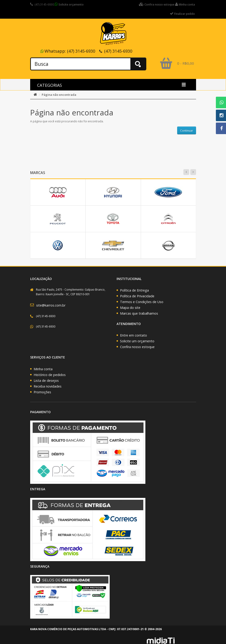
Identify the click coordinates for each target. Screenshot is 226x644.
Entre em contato (134, 335)
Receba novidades (48, 386)
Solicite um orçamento (137, 341)
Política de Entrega (134, 290)
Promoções (42, 392)
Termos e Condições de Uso (142, 302)
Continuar (187, 131)
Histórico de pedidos (50, 375)
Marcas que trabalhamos (139, 313)
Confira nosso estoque (137, 347)
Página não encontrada (59, 95)
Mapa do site (130, 308)
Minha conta (43, 369)
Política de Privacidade (137, 296)
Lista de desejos (46, 381)
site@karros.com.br (51, 305)
